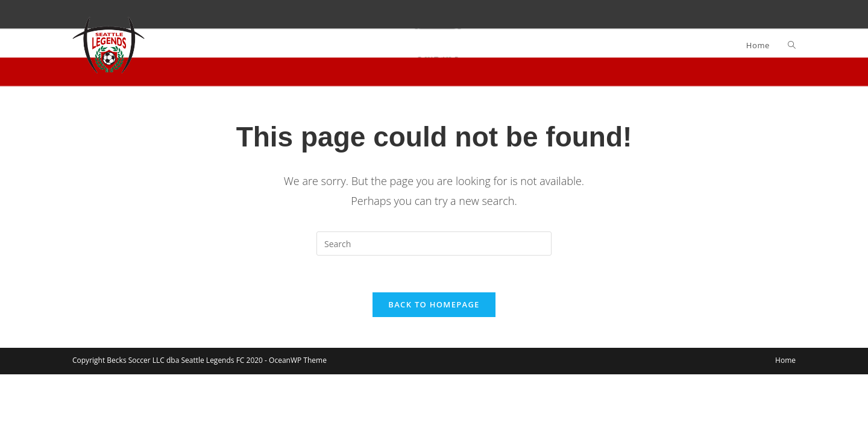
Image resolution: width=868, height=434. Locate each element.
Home (785, 360)
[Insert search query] (434, 244)
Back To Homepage (434, 304)
